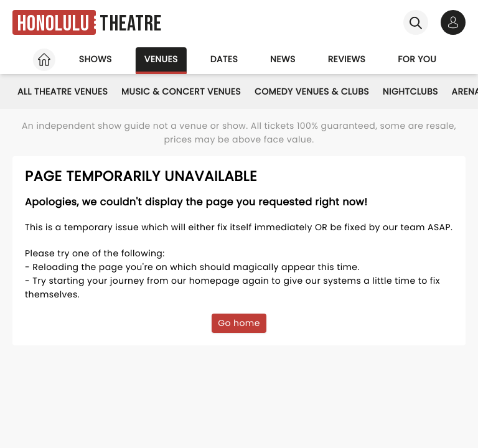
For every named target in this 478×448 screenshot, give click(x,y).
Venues (161, 59)
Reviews (347, 59)
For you (417, 59)
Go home (239, 323)
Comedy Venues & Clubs (312, 91)
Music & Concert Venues (181, 91)
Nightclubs (410, 91)
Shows (96, 59)
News (283, 59)
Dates (224, 59)
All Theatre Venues (63, 91)
